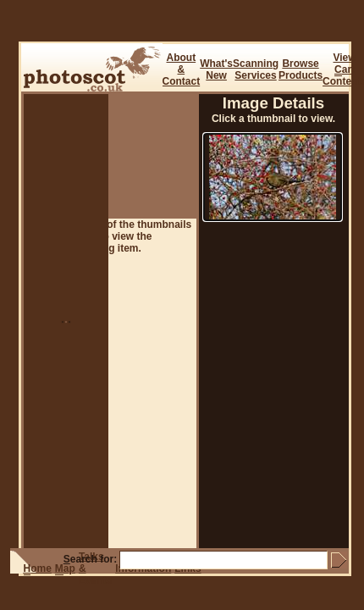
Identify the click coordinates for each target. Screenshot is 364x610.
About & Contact (182, 69)
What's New (216, 69)
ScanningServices (256, 69)
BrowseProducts (301, 69)
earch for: (90, 559)
